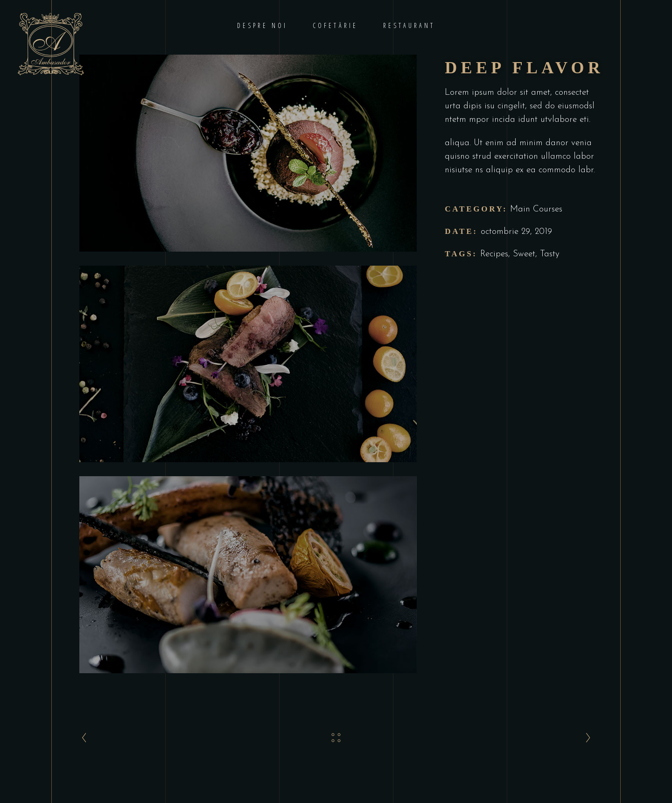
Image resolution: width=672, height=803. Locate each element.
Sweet (524, 254)
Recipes (494, 254)
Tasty (550, 254)
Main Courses (536, 209)
